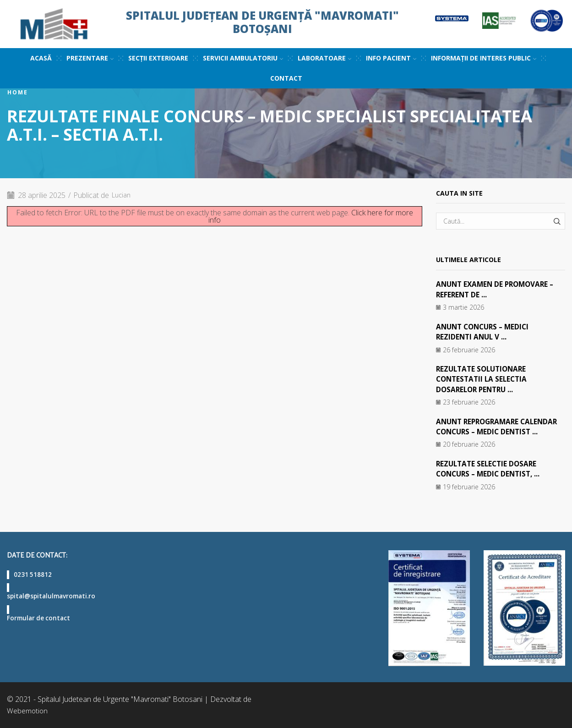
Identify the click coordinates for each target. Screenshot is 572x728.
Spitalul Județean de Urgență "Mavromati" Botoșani (262, 22)
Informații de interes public (484, 58)
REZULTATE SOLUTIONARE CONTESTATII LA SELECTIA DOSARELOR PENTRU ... (484, 379)
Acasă (41, 58)
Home (18, 93)
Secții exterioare (158, 58)
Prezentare (90, 58)
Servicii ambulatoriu (243, 58)
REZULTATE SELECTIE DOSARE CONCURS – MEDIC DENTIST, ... (491, 468)
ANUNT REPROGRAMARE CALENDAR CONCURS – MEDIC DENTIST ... (500, 426)
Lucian (123, 195)
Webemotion (28, 711)
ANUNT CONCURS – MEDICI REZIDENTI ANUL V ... (485, 332)
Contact (286, 78)
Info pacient (391, 58)
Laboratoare (324, 58)
